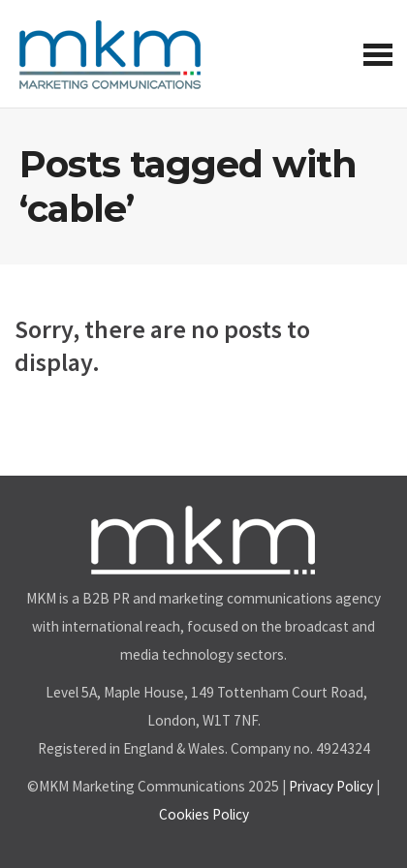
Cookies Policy (204, 814)
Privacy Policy (331, 786)
